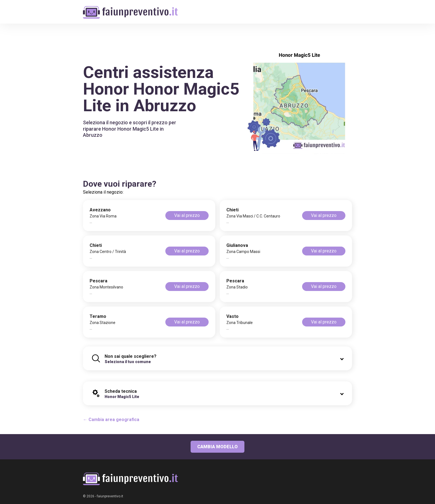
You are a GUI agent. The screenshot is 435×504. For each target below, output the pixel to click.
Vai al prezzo (187, 215)
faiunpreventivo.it (110, 496)
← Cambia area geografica (111, 420)
